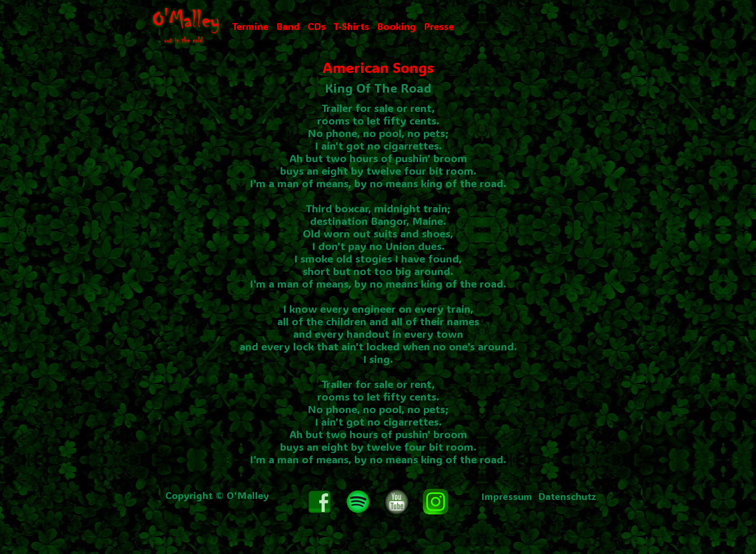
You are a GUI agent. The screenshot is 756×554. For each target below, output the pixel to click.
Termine (250, 26)
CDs (317, 26)
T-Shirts (351, 26)
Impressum (507, 496)
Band (288, 26)
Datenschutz (567, 496)
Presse (439, 26)
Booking (397, 26)
